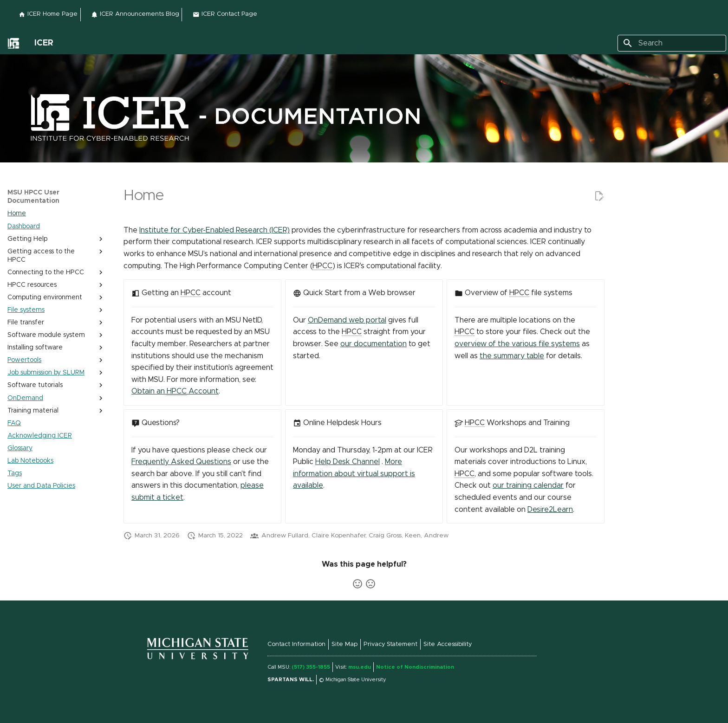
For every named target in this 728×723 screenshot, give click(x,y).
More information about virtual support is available (354, 474)
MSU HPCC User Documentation (33, 197)
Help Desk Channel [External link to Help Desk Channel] (348, 462)
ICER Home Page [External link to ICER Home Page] (48, 14)
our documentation (374, 344)
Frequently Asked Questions (181, 462)
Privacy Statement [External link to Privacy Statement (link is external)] (390, 644)
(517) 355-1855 (311, 667)
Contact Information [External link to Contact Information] (296, 644)
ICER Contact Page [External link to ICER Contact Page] (225, 14)
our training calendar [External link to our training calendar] (528, 485)
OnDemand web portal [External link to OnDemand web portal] (347, 320)
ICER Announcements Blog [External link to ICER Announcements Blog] (135, 14)
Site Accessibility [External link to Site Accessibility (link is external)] (448, 644)
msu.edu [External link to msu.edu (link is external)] (360, 667)
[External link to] (13, 43)
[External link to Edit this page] (599, 196)
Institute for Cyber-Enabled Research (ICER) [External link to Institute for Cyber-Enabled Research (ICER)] (214, 230)
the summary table (512, 356)
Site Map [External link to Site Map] (344, 644)
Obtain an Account (175, 391)
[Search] (672, 43)
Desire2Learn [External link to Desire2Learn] (550, 510)
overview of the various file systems (517, 344)
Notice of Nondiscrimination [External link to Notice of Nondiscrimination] (415, 667)
